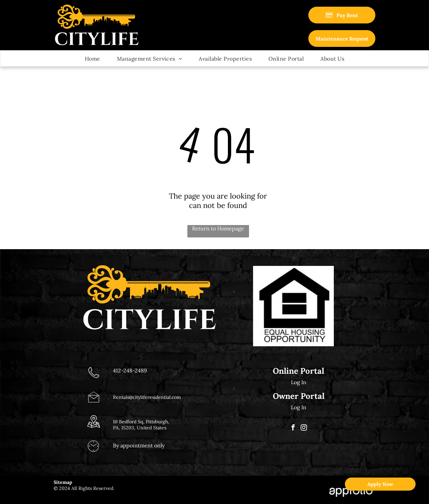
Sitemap (63, 482)
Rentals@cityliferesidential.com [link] (147, 397)
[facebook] (293, 428)
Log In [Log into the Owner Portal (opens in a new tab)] (299, 407)
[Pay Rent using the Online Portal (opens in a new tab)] (342, 15)
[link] (342, 39)
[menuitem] (93, 58)
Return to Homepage (218, 228)
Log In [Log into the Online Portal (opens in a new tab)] (299, 382)
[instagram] (304, 428)
